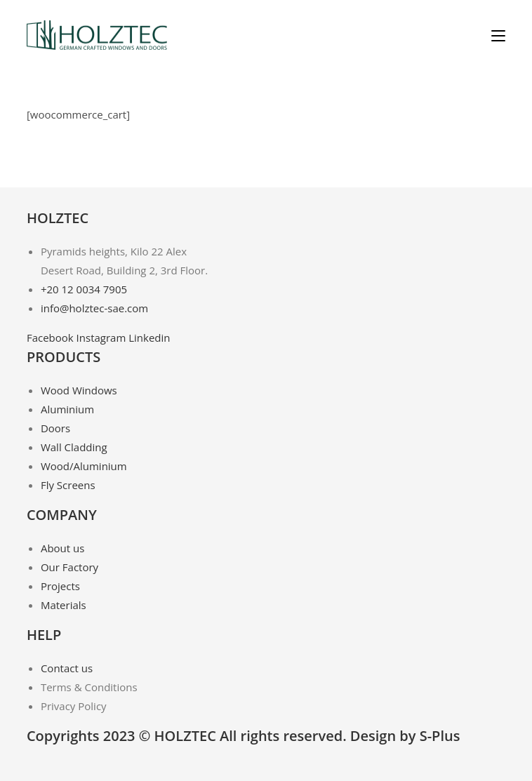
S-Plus (440, 736)
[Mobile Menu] (498, 35)
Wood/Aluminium (84, 466)
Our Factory (69, 567)
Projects (60, 586)
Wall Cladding (74, 447)
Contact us (67, 668)
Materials (64, 605)
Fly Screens (68, 485)
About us (62, 548)
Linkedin (149, 338)
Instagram (103, 338)
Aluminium (67, 409)
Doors (55, 428)
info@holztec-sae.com (94, 308)
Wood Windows (79, 390)
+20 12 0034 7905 (84, 289)
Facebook (52, 338)
